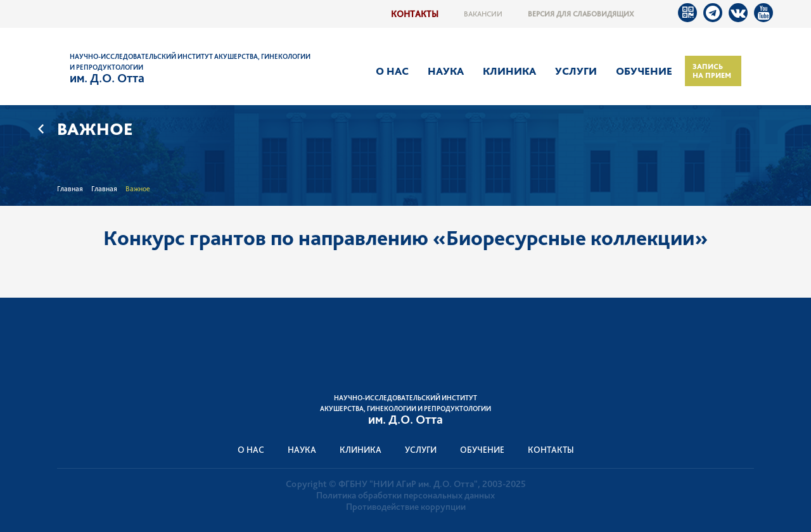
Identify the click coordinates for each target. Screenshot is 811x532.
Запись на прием (712, 71)
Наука (446, 71)
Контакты (415, 14)
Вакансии (483, 14)
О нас (392, 71)
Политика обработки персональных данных (405, 495)
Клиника (509, 71)
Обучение (644, 71)
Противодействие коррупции (406, 507)
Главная (70, 189)
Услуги (576, 71)
